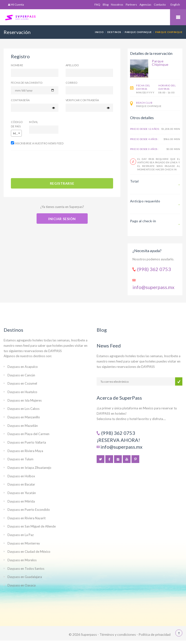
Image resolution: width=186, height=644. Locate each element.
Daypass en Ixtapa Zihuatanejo (29, 468)
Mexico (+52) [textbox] (17, 133)
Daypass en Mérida (21, 501)
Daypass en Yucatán (22, 493)
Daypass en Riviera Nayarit (27, 518)
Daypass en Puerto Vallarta (27, 442)
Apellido (72, 65)
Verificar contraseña (82, 100)
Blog (106, 4)
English (175, 4)
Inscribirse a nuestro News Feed (37, 143)
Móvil (34, 122)
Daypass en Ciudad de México (29, 552)
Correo (72, 83)
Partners (131, 4)
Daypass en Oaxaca (22, 585)
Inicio (99, 32)
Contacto (160, 4)
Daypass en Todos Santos (26, 569)
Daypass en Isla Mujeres (25, 400)
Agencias (145, 4)
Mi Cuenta (16, 4)
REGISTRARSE (62, 183)
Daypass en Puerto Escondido (29, 510)
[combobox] (16, 133)
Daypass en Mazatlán (23, 426)
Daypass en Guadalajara (25, 577)
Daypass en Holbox (21, 476)
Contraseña (20, 100)
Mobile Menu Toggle (178, 17)
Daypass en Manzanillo (24, 417)
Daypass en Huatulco (22, 392)
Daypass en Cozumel (22, 383)
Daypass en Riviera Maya (25, 451)
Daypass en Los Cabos (23, 409)
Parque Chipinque (138, 32)
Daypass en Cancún (21, 375)
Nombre (17, 65)
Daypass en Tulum (20, 459)
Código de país (16, 124)
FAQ (97, 4)
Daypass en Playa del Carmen (28, 434)
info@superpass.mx (153, 287)
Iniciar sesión (62, 219)
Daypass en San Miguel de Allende (32, 526)
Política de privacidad (155, 634)
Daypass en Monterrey (24, 543)
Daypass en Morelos (22, 560)
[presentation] (48, 165)
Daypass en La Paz (21, 535)
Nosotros (117, 4)
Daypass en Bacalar (21, 484)
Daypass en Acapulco (23, 367)
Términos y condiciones (118, 634)
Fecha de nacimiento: (27, 83)
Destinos (114, 32)
